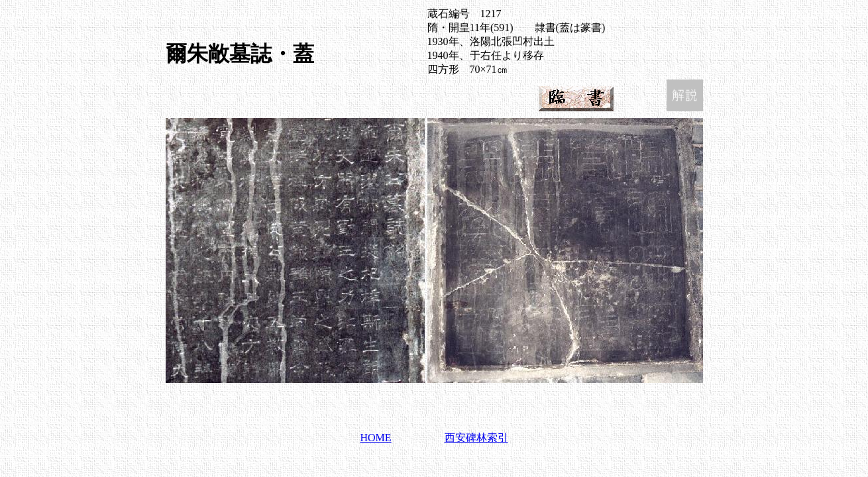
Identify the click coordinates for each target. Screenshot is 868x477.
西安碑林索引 (476, 438)
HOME (375, 438)
